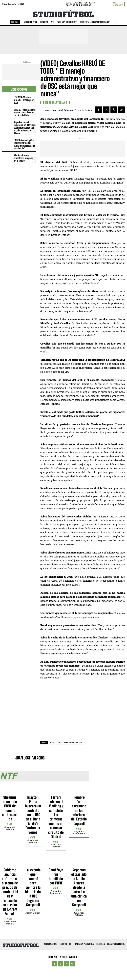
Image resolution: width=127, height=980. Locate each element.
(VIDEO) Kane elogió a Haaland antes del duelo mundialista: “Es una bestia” (25, 144)
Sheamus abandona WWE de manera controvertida (10, 808)
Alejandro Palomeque (79, 833)
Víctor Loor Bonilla (10, 923)
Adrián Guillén (33, 913)
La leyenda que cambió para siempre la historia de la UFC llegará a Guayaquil (33, 887)
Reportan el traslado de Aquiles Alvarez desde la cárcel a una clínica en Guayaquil (79, 887)
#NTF (9, 824)
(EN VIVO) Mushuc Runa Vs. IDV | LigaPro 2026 (24, 100)
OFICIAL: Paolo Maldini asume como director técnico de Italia (24, 112)
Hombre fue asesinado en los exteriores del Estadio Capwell (79, 810)
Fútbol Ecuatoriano (55, 102)
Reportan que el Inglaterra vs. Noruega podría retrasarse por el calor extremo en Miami (25, 128)
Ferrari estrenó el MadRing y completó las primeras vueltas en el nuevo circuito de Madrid (56, 817)
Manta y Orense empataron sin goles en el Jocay (24, 158)
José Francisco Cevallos (70, 743)
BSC (52, 743)
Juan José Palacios (62, 110)
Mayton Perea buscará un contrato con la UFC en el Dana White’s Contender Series (33, 815)
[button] (114, 22)
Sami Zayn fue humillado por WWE (56, 877)
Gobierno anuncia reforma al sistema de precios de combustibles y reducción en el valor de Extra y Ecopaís (10, 892)
